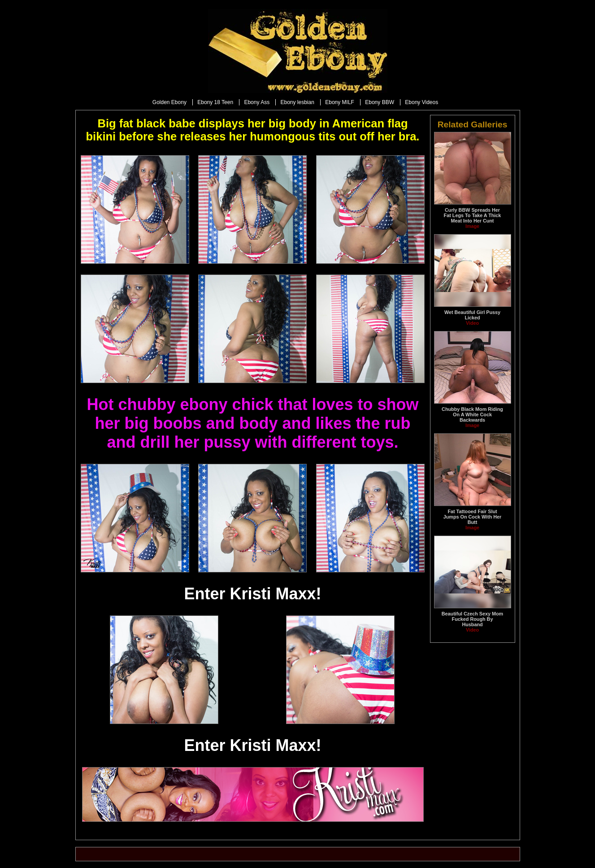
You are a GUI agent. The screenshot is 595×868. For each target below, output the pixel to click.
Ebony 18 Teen (215, 102)
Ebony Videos (421, 102)
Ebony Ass (257, 102)
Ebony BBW (380, 102)
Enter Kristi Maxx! (252, 594)
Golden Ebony (169, 102)
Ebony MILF (340, 102)
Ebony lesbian (297, 102)
